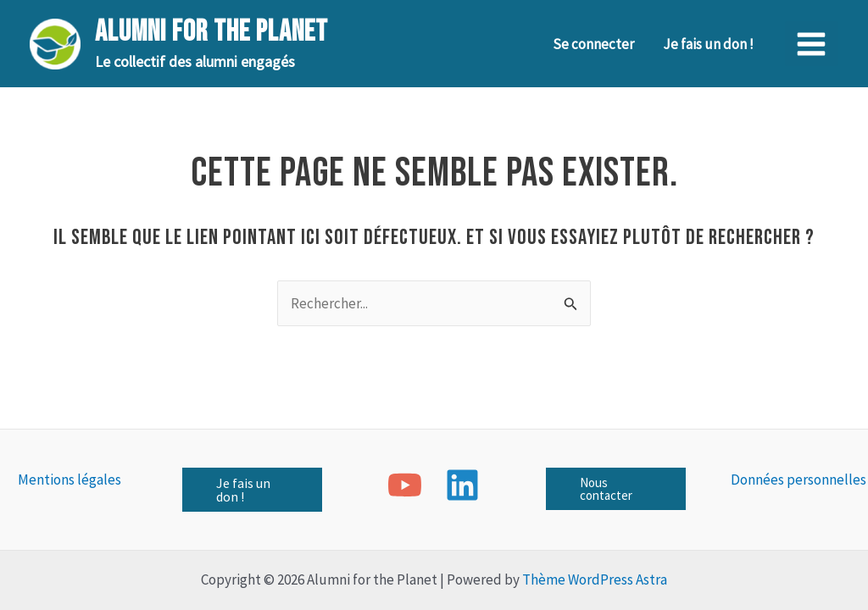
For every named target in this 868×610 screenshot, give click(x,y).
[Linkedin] (462, 485)
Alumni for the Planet (211, 32)
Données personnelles (798, 480)
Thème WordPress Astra (595, 579)
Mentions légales (70, 480)
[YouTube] (405, 485)
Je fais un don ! (708, 44)
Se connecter (593, 44)
